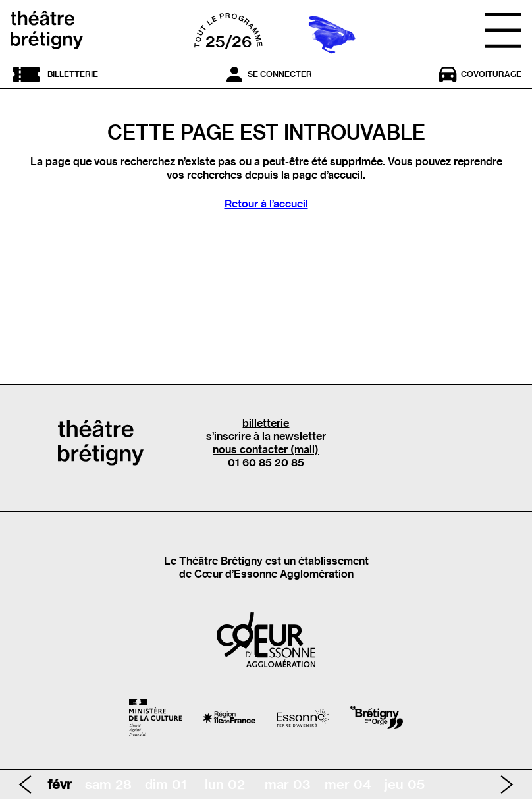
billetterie (266, 423)
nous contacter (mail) (266, 449)
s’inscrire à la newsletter (266, 436)
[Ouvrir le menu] (503, 30)
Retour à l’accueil (266, 204)
